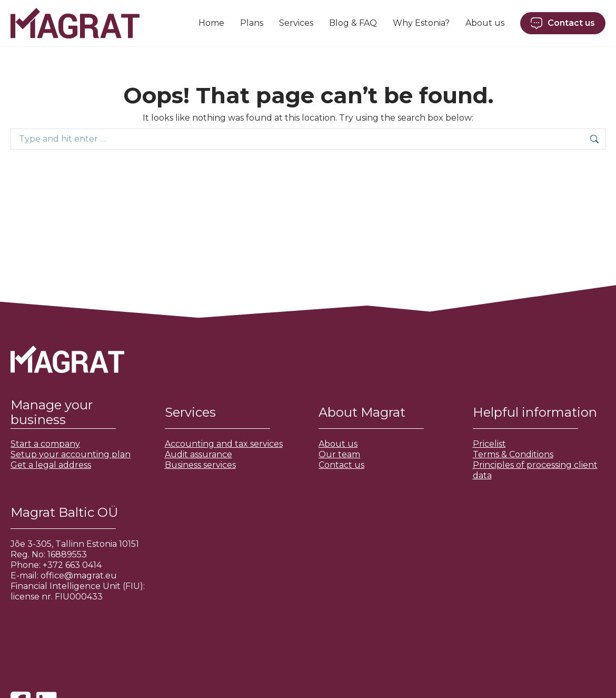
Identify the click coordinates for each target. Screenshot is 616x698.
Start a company (45, 444)
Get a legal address (51, 465)
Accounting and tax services (224, 444)
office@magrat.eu (79, 576)
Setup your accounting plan (71, 454)
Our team (339, 454)
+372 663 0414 (72, 565)
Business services (200, 465)
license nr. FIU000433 (57, 597)
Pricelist (489, 444)
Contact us (341, 465)
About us (338, 444)
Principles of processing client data (535, 470)
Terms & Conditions (513, 454)
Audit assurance (198, 454)
